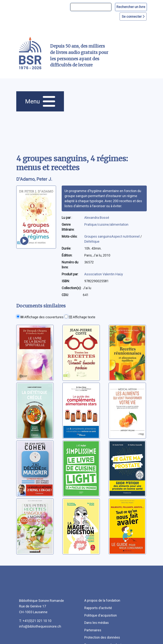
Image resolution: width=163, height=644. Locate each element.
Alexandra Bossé (97, 218)
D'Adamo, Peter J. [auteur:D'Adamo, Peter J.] (34, 179)
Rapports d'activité (98, 608)
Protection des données (102, 637)
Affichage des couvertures (42, 317)
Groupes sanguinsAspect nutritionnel (112, 236)
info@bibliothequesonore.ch (40, 626)
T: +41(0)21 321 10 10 (35, 621)
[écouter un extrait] (24, 241)
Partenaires (93, 630)
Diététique (92, 241)
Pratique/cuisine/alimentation (106, 224)
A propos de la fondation (102, 600)
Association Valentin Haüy (104, 274)
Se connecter (133, 17)
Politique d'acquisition (101, 615)
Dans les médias (97, 623)
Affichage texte (82, 317)
